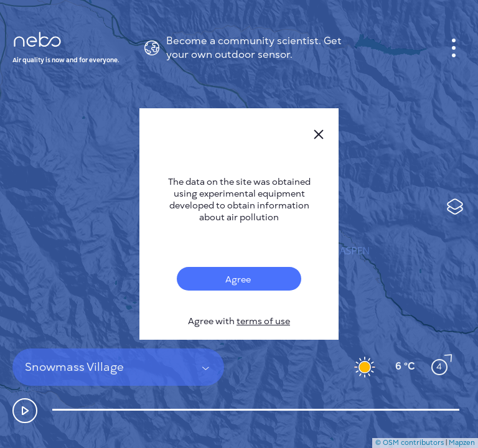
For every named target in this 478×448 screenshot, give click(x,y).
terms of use (263, 321)
